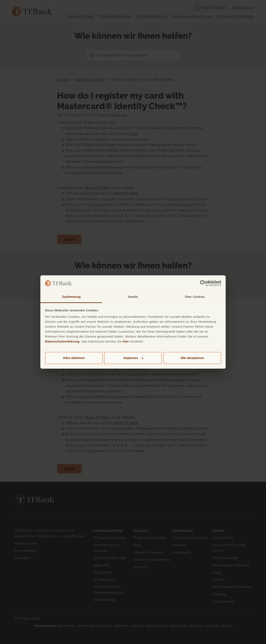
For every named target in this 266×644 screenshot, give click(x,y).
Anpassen (133, 358)
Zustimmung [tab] (71, 297)
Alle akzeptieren (192, 358)
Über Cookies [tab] (195, 297)
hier (126, 341)
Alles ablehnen (74, 358)
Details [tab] (133, 297)
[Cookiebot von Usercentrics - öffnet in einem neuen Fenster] (203, 283)
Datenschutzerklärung (62, 341)
